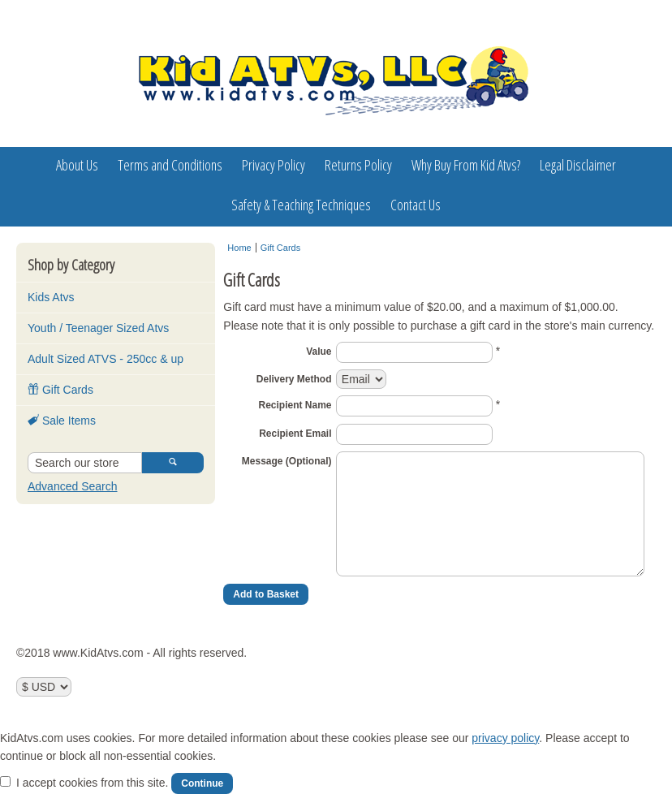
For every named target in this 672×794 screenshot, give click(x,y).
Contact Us (416, 205)
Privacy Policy (274, 165)
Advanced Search (73, 486)
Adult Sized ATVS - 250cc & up (106, 359)
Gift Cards (60, 390)
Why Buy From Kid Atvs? (466, 165)
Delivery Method (294, 379)
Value (319, 352)
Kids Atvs (51, 297)
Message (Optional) (287, 461)
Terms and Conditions (170, 165)
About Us (77, 165)
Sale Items (62, 421)
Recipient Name (295, 405)
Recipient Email (295, 434)
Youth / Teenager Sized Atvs (98, 328)
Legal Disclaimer (578, 165)
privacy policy (505, 738)
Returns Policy (358, 165)
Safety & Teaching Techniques (301, 205)
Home (239, 248)
